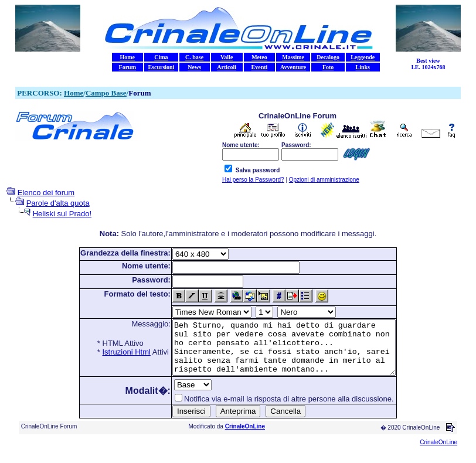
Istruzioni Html (113, 352)
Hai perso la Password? (253, 180)
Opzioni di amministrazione (324, 180)
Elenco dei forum (46, 193)
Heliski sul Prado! (62, 214)
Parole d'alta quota (58, 203)
